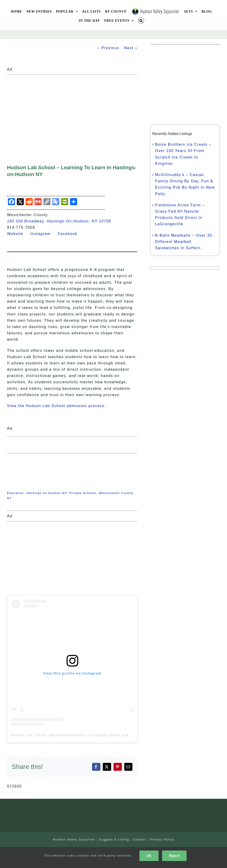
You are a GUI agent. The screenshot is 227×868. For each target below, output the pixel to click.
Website (18, 234)
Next (129, 48)
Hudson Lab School (29, 735)
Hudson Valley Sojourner (74, 839)
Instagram (43, 234)
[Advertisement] (72, 109)
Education (16, 493)
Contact (139, 839)
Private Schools (83, 493)
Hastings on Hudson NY (47, 493)
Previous (110, 48)
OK (149, 856)
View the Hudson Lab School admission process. (56, 406)
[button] (141, 21)
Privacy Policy (162, 839)
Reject (174, 856)
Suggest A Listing (114, 839)
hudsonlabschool (68, 735)
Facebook (70, 234)
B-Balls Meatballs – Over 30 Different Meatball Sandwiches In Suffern (184, 242)
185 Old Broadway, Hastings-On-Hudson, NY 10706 (59, 221)
